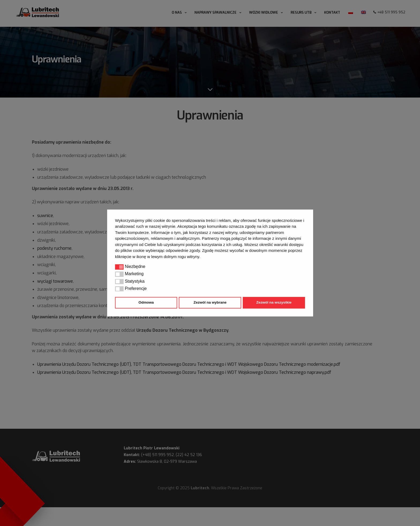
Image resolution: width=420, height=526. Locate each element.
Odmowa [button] (146, 303)
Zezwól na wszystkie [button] (274, 303)
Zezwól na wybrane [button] (210, 303)
